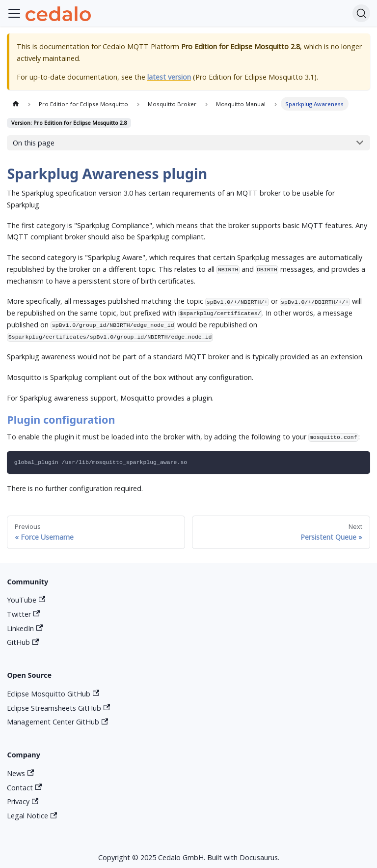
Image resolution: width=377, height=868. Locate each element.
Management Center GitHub (57, 722)
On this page (34, 143)
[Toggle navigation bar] (14, 13)
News (20, 773)
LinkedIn (25, 628)
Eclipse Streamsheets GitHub (58, 708)
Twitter (23, 614)
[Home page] (15, 104)
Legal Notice (32, 816)
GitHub (23, 642)
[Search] (361, 13)
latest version (169, 77)
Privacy (23, 801)
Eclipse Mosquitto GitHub (53, 694)
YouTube (26, 600)
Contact (24, 788)
